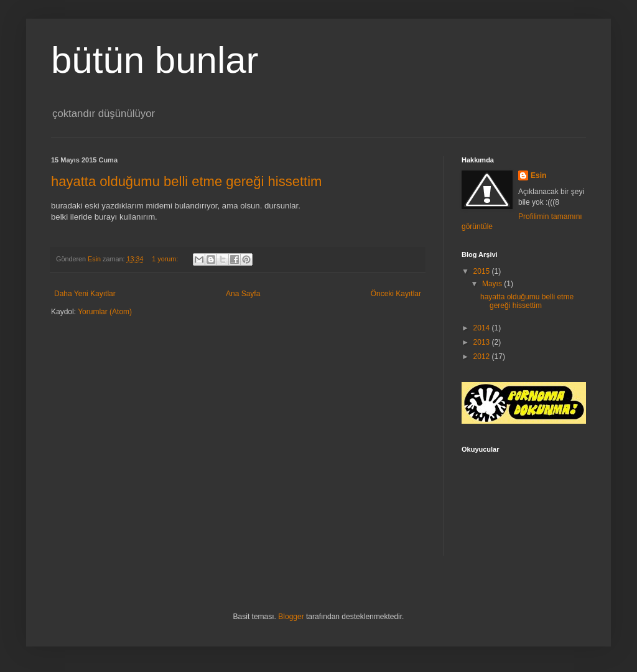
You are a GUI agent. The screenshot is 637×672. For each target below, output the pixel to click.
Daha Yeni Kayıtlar (85, 294)
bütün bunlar (155, 60)
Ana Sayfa (243, 294)
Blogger (291, 617)
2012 (483, 357)
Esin (538, 175)
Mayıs (493, 284)
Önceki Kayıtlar (396, 294)
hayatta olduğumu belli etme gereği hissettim (186, 181)
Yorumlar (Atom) (105, 312)
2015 (483, 271)
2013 (483, 342)
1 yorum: (166, 259)
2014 (483, 328)
